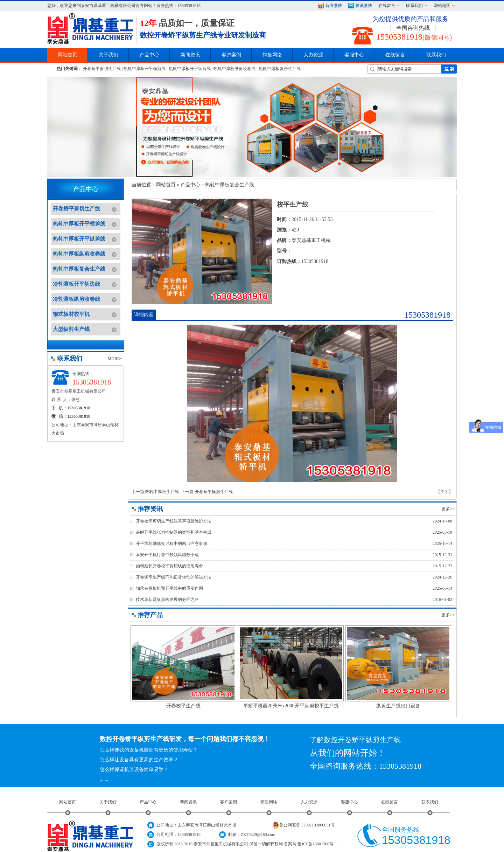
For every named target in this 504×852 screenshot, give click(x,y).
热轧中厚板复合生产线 (280, 69)
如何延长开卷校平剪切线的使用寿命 (169, 566)
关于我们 (108, 802)
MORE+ (115, 359)
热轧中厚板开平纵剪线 (190, 69)
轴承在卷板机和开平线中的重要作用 (169, 588)
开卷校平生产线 (183, 706)
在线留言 (387, 6)
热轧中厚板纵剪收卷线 (234, 69)
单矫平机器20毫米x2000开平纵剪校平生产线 (291, 706)
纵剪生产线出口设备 (398, 706)
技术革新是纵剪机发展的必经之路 (167, 600)
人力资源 (309, 802)
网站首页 (166, 185)
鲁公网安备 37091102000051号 (304, 825)
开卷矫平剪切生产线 (102, 69)
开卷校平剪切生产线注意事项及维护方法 (174, 521)
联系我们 (414, 6)
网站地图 (442, 6)
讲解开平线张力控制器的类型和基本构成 (174, 532)
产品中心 (190, 185)
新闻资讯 (188, 802)
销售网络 (272, 55)
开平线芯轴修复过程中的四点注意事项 (171, 543)
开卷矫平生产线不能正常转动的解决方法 (174, 577)
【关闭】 (444, 492)
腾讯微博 (364, 6)
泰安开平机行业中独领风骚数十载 (167, 555)
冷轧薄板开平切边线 (76, 284)
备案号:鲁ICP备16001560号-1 (310, 844)
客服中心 (349, 802)
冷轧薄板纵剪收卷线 (76, 299)
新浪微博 (334, 6)
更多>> (448, 509)
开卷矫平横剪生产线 (214, 492)
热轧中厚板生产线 (162, 492)
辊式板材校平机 (71, 314)
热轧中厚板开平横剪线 (145, 69)
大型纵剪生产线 (71, 329)
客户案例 (229, 802)
